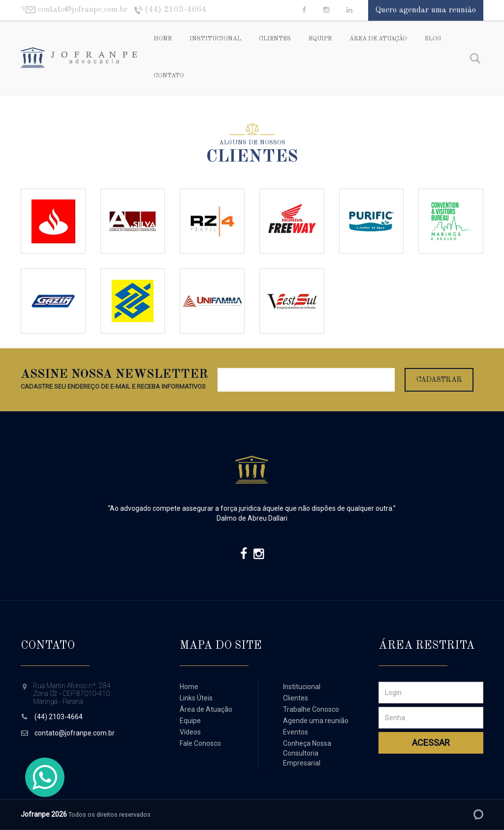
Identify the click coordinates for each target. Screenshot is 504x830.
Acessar (431, 743)
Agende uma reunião (316, 721)
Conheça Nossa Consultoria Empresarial (307, 753)
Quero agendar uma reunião (426, 10)
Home (163, 39)
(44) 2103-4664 (59, 717)
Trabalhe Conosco (311, 709)
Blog (433, 39)
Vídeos (190, 732)
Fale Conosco (200, 743)
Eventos (296, 732)
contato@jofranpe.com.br (75, 733)
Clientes (275, 39)
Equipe (320, 39)
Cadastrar (439, 380)
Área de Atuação (378, 39)
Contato (169, 76)
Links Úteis (196, 698)
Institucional (215, 39)
